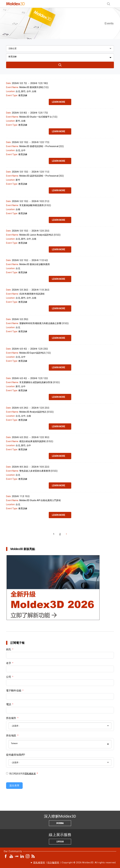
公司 (9, 677)
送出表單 (14, 785)
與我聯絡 (60, 823)
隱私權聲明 (39, 863)
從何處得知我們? (16, 755)
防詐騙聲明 (53, 863)
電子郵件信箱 (14, 691)
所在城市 (11, 718)
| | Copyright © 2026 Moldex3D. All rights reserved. (75, 863)
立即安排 (60, 842)
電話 (9, 704)
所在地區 (11, 736)
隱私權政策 (30, 774)
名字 (9, 663)
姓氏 (9, 649)
